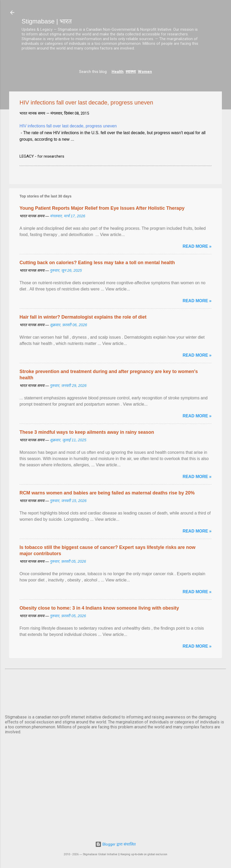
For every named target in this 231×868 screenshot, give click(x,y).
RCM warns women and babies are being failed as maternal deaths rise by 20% (107, 493)
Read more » (197, 246)
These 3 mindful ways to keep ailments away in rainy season (87, 432)
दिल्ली (115, 691)
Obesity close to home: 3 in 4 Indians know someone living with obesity (99, 608)
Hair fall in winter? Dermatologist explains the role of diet (83, 317)
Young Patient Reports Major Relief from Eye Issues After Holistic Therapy (102, 208)
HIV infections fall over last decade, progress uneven (68, 126)
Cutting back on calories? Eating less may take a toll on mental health (97, 263)
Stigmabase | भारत (47, 21)
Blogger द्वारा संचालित (115, 844)
